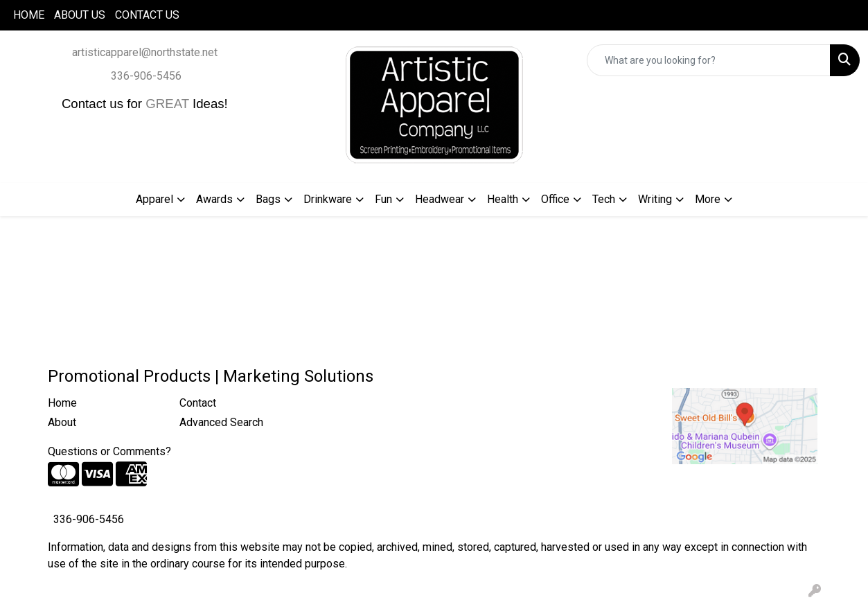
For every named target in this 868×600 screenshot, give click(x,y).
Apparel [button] (154, 199)
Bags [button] (268, 199)
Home (62, 403)
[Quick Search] (709, 60)
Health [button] (503, 199)
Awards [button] (214, 199)
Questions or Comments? (109, 451)
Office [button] (555, 199)
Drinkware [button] (328, 199)
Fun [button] (383, 199)
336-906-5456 (146, 76)
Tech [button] (604, 199)
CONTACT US (147, 15)
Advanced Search (221, 422)
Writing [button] (655, 199)
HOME (29, 15)
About (62, 422)
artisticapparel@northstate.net (145, 52)
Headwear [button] (440, 199)
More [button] (708, 199)
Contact (198, 403)
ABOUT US (80, 15)
